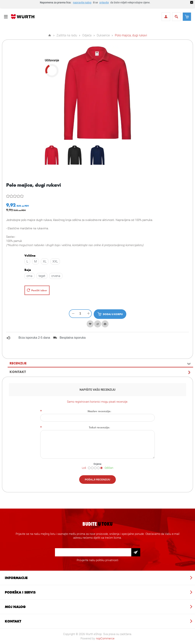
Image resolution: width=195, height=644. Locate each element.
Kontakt (18, 372)
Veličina (30, 255)
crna (29, 276)
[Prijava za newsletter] (93, 552)
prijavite (104, 2)
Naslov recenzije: (99, 411)
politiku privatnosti (107, 560)
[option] (52, 155)
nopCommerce (105, 638)
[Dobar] (98, 468)
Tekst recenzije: (100, 427)
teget (42, 276)
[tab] (100, 363)
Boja (28, 270)
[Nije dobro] (92, 468)
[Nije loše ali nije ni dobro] (95, 468)
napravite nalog (82, 2)
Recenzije (18, 363)
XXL (55, 261)
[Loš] (89, 468)
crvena (56, 276)
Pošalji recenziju (98, 480)
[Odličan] (101, 468)
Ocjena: (98, 464)
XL (45, 261)
